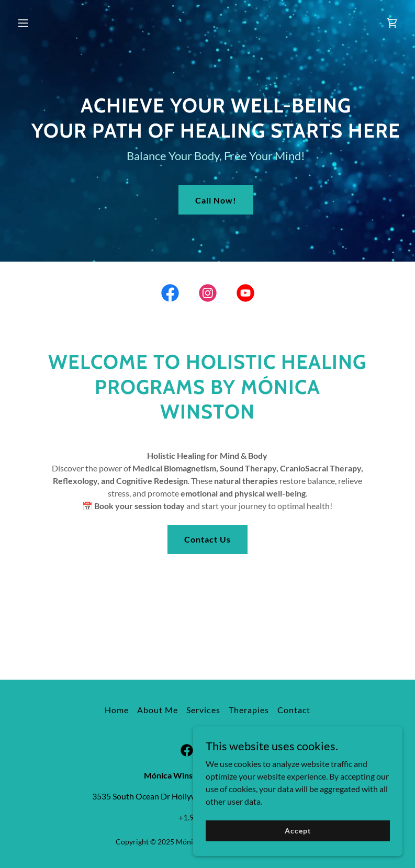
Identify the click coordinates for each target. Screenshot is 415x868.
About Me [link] (158, 710)
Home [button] (117, 710)
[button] (42, 23)
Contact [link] (294, 710)
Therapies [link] (249, 710)
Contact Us (207, 539)
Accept (298, 831)
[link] (392, 23)
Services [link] (203, 710)
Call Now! (216, 200)
